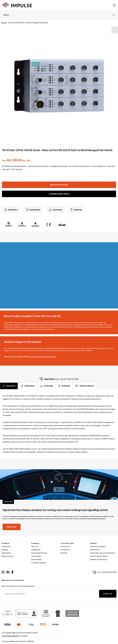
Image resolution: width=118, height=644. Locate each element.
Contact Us (65, 550)
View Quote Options (59, 185)
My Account (65, 546)
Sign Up (108, 594)
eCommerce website (10, 636)
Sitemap (64, 553)
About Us (35, 546)
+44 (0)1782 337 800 (16, 357)
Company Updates (39, 563)
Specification (33, 210)
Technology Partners (39, 553)
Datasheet (76, 210)
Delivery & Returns (85, 386)
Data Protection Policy (99, 556)
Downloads (55, 210)
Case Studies (36, 559)
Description (11, 210)
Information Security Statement (103, 553)
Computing (6, 546)
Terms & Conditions (98, 546)
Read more (12, 527)
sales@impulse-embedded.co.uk (43, 357)
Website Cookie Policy (99, 559)
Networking (6, 553)
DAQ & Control (7, 556)
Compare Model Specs (59, 194)
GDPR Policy (95, 550)
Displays (5, 550)
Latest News (36, 556)
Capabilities (36, 550)
